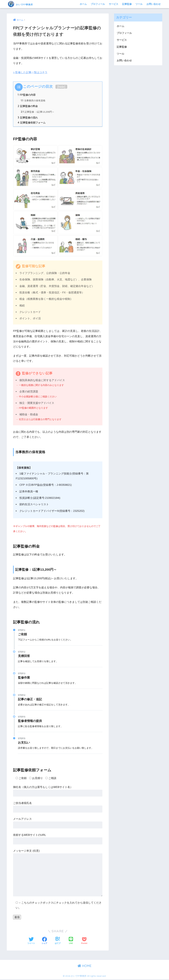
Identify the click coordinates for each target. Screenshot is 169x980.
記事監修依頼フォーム (32, 123)
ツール (139, 4)
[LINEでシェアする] (71, 942)
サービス (114, 4)
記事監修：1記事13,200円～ (38, 112)
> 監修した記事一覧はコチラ (30, 72)
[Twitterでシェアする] (31, 942)
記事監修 (127, 4)
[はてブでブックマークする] (58, 942)
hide (61, 87)
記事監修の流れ (28, 118)
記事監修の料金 (28, 107)
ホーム (83, 4)
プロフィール (98, 4)
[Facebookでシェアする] (44, 942)
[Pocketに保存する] (84, 942)
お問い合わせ (154, 4)
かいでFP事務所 (26, 4)
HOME (84, 967)
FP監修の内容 (27, 95)
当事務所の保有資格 (33, 101)
